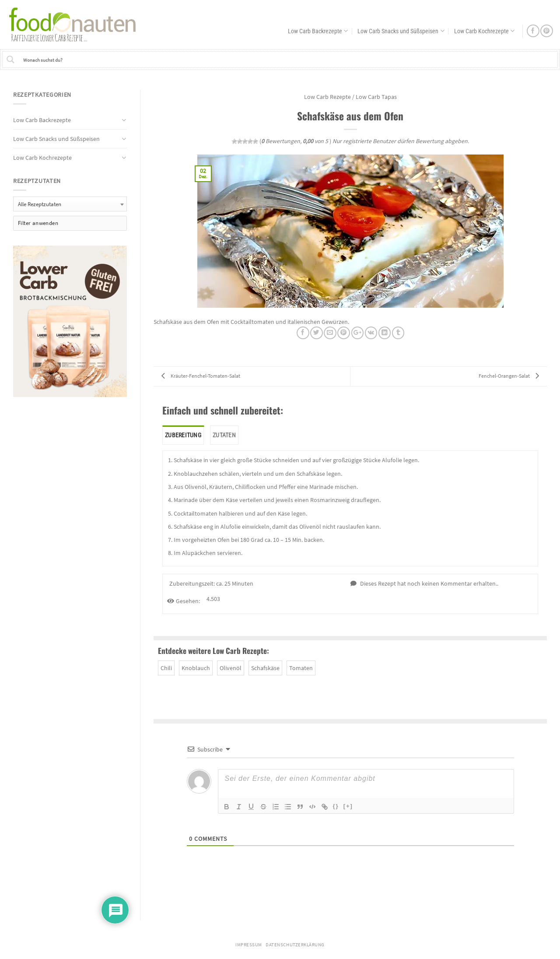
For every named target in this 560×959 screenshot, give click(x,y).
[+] (348, 806)
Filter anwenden (38, 223)
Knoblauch (196, 668)
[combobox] (70, 204)
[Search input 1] (288, 60)
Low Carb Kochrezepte (484, 31)
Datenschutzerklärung (295, 945)
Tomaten (301, 668)
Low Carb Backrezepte (318, 31)
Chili (166, 668)
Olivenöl (231, 668)
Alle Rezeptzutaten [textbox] (40, 204)
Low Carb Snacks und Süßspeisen (401, 31)
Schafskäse (265, 668)
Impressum (249, 945)
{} (336, 806)
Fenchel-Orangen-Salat (511, 376)
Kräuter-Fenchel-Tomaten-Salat (199, 376)
